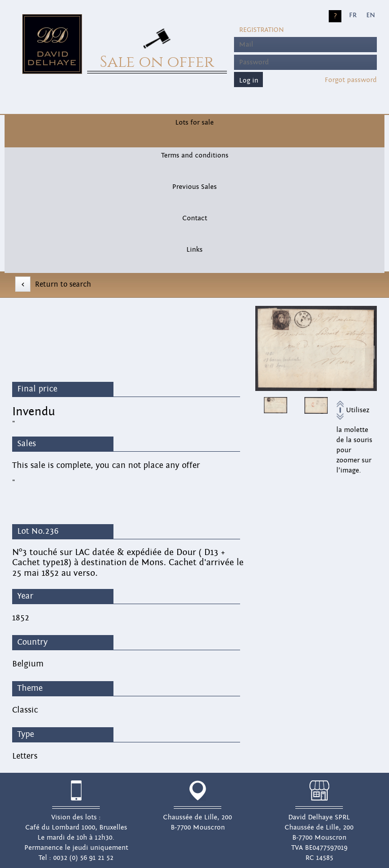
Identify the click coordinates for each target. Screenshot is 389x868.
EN (371, 15)
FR (353, 15)
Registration (261, 30)
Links (194, 250)
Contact (195, 218)
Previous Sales (194, 187)
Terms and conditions (195, 155)
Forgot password (351, 80)
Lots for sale (194, 123)
